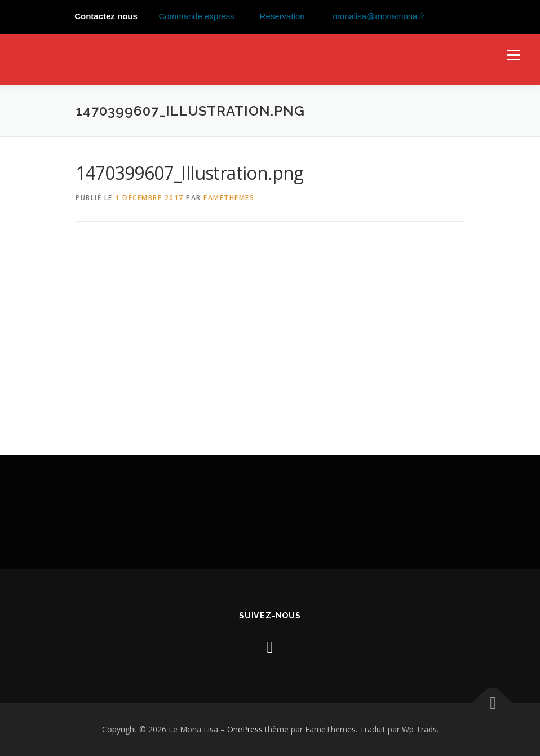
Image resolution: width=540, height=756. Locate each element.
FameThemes (229, 198)
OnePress (245, 729)
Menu (513, 55)
